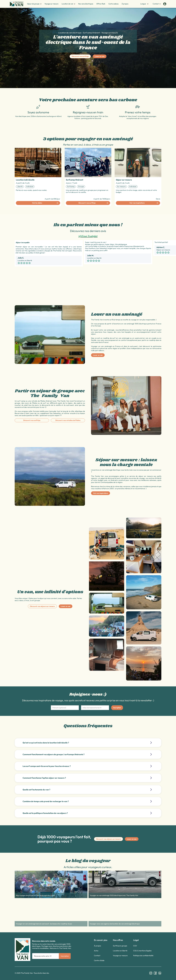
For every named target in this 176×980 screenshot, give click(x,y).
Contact (97, 956)
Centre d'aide (99, 960)
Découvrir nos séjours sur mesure (42, 606)
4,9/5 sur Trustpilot (88, 236)
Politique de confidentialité (143, 956)
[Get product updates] (46, 956)
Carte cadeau (113, 4)
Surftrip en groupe (120, 946)
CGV (135, 946)
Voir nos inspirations (101, 493)
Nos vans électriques (86, 4)
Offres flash (101, 4)
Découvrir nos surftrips (80, 56)
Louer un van (100, 56)
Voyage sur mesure (51, 4)
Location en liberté (120, 951)
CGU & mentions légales (142, 951)
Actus (96, 951)
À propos (125, 4)
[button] (34, 4)
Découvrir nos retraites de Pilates (68, 420)
